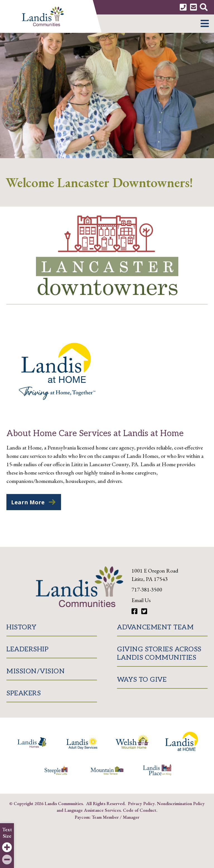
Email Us (141, 600)
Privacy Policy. (142, 803)
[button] (205, 24)
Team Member (105, 817)
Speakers (24, 693)
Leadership (27, 649)
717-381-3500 (147, 590)
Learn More (28, 502)
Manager (131, 817)
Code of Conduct (140, 810)
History (21, 627)
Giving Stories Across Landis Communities (159, 653)
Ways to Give (142, 680)
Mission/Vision (36, 671)
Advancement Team (155, 627)
